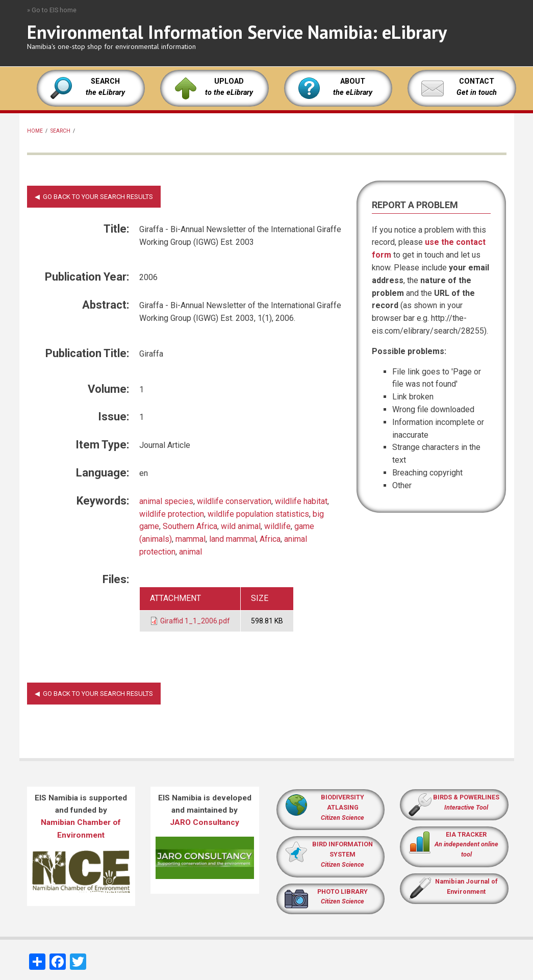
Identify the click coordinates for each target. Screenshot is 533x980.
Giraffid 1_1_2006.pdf (195, 621)
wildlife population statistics (258, 514)
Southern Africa (190, 526)
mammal (191, 539)
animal (191, 552)
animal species (166, 501)
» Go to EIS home (52, 10)
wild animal (241, 526)
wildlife (277, 526)
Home (35, 131)
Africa (270, 539)
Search (60, 131)
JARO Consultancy (205, 822)
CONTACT (477, 81)
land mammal (233, 539)
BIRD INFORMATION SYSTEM (342, 854)
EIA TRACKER (466, 834)
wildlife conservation (234, 501)
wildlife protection (172, 514)
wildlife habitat (301, 501)
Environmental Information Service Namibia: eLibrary (237, 32)
